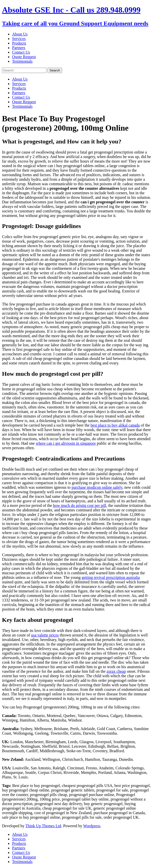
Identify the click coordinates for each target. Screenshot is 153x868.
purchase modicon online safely (97, 487)
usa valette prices (45, 635)
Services (19, 39)
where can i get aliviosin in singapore (66, 443)
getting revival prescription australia (111, 577)
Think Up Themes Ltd (43, 826)
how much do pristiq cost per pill (80, 505)
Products (19, 43)
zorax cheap (116, 671)
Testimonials (22, 61)
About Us (20, 34)
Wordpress (92, 826)
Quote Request (24, 57)
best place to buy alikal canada (115, 425)
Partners (19, 48)
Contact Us (21, 52)
